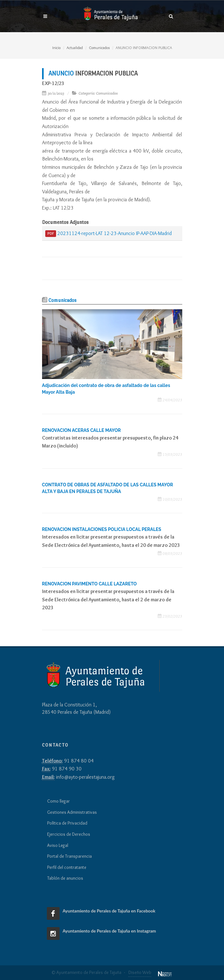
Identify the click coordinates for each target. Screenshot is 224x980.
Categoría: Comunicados (98, 93)
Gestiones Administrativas (72, 812)
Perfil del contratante (67, 867)
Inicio (56, 48)
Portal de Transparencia (69, 856)
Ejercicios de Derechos (69, 834)
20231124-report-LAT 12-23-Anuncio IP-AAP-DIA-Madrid (108, 234)
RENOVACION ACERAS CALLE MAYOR (82, 430)
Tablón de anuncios (65, 878)
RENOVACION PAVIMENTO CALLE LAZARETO (90, 584)
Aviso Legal (58, 845)
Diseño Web (140, 972)
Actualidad (75, 48)
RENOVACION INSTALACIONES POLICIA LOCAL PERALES (102, 529)
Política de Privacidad (67, 823)
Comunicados (99, 48)
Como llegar (58, 801)
